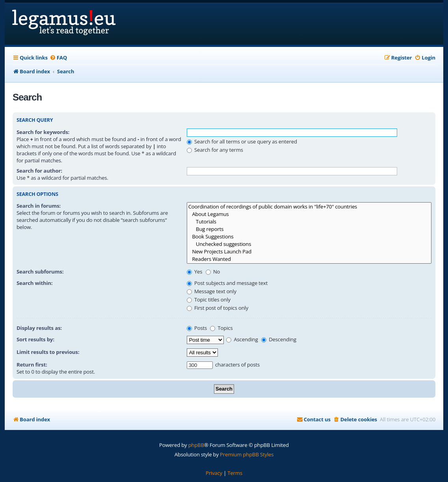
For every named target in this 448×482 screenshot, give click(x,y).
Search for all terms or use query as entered (242, 141)
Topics (221, 328)
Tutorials (309, 222)
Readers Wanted (309, 259)
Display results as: (39, 328)
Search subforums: (40, 272)
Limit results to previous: (48, 352)
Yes (195, 272)
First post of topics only (217, 308)
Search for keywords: (43, 132)
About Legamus (309, 214)
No (213, 272)
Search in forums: (39, 206)
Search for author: (39, 171)
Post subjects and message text (227, 283)
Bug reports (309, 229)
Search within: (34, 283)
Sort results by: (35, 339)
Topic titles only (209, 300)
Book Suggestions (309, 237)
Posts (197, 328)
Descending (279, 339)
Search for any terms (215, 150)
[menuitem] (58, 58)
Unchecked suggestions (309, 244)
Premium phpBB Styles (247, 454)
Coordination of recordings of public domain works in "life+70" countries (309, 207)
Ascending (242, 339)
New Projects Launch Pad (309, 252)
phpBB (196, 445)
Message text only (212, 291)
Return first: (32, 365)
